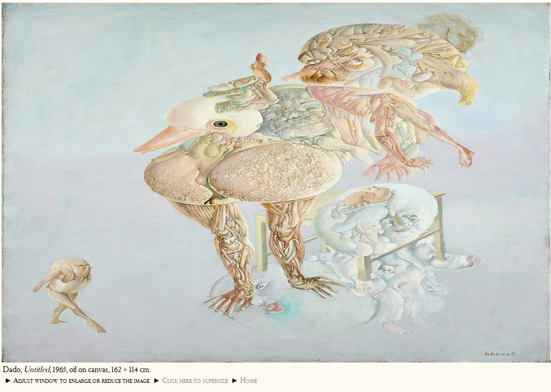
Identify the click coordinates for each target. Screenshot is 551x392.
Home (249, 380)
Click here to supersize (195, 380)
